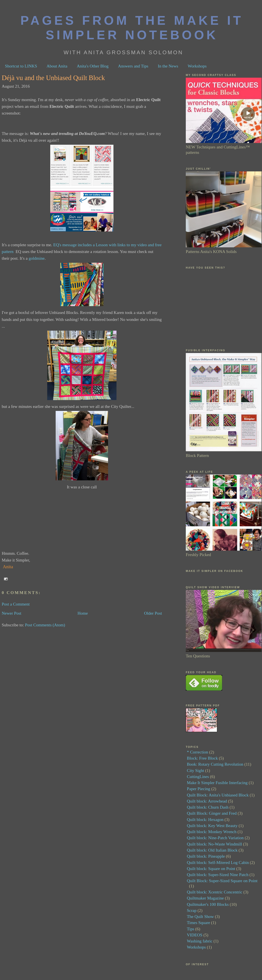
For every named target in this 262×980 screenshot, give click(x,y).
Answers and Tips (133, 66)
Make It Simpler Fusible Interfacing (217, 783)
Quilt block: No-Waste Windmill (214, 844)
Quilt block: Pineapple (206, 856)
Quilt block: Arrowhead (207, 801)
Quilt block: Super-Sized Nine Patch (218, 875)
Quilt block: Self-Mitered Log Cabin (218, 863)
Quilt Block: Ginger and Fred (212, 813)
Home (83, 613)
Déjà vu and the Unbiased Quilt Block (53, 78)
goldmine (37, 258)
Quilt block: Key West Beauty (212, 826)
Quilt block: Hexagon (205, 820)
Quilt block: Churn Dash (208, 807)
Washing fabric (200, 941)
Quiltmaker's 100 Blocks (208, 904)
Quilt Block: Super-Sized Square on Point (222, 881)
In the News (168, 66)
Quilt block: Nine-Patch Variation (215, 838)
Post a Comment (16, 604)
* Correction (197, 752)
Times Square (198, 923)
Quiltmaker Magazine (205, 898)
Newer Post (11, 613)
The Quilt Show (200, 917)
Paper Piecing (199, 789)
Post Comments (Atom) (45, 625)
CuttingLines (198, 777)
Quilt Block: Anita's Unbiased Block (218, 795)
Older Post (153, 613)
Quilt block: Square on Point (211, 869)
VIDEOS (195, 935)
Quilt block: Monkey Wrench (212, 832)
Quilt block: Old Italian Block (212, 850)
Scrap (192, 910)
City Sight (196, 771)
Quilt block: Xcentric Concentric (215, 892)
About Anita (57, 66)
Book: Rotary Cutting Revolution (215, 764)
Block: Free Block (202, 758)
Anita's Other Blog (93, 66)
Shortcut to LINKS (21, 66)
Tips (191, 929)
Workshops (197, 66)
